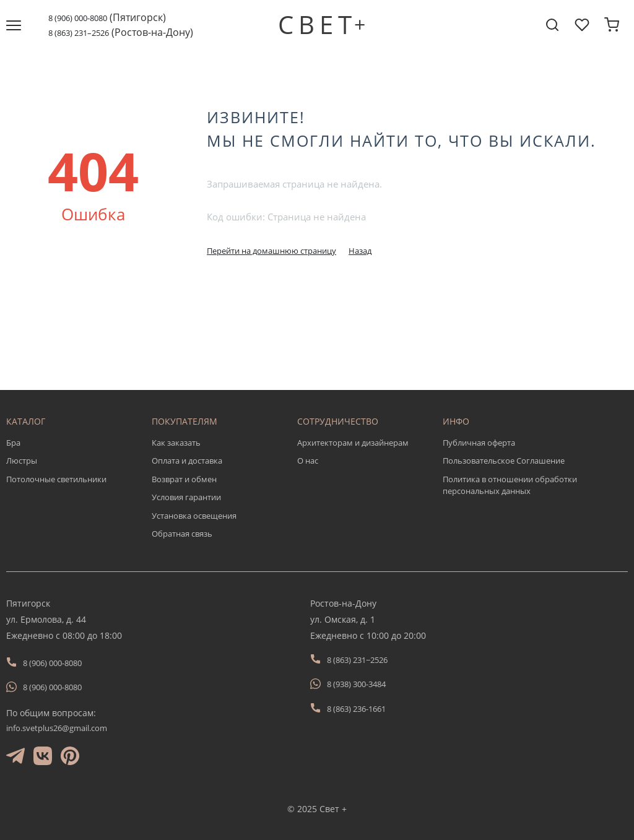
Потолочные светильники (56, 479)
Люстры (22, 461)
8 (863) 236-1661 (356, 709)
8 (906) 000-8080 (78, 18)
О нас (308, 461)
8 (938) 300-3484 (356, 684)
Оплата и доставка (187, 461)
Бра (13, 443)
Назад (360, 251)
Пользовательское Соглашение (504, 461)
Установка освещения (194, 516)
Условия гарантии (186, 497)
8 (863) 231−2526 (357, 660)
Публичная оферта (479, 443)
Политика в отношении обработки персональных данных (510, 485)
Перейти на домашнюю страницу (271, 251)
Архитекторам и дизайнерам (353, 443)
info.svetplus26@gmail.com (57, 728)
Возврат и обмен (184, 479)
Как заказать (176, 443)
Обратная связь (182, 534)
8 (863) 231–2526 (79, 33)
